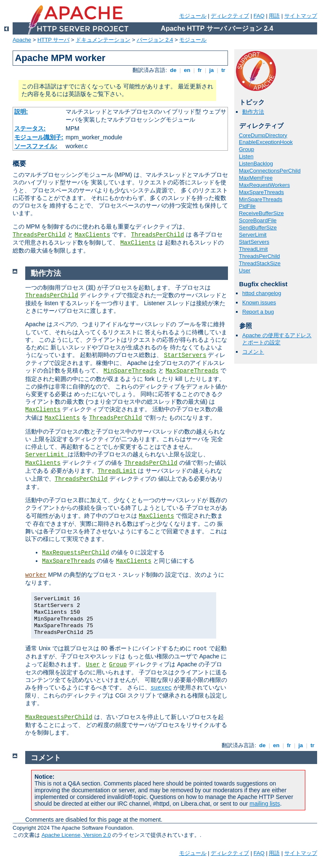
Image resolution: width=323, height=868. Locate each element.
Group (246, 149)
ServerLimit (253, 235)
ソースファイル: (36, 146)
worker (36, 575)
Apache (22, 40)
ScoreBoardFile (258, 220)
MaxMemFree (256, 178)
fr (200, 70)
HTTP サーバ (53, 40)
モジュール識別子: (39, 137)
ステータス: (30, 128)
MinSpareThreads (261, 199)
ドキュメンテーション (103, 40)
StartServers (254, 242)
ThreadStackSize (260, 263)
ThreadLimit (253, 249)
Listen (246, 156)
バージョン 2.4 (155, 40)
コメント (253, 352)
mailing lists (265, 804)
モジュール (193, 16)
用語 (274, 16)
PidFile (247, 206)
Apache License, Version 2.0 (76, 835)
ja (212, 70)
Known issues (259, 302)
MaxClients (93, 235)
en (187, 70)
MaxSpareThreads (261, 192)
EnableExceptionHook (266, 142)
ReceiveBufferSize (261, 213)
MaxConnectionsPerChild (270, 171)
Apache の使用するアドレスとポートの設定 (277, 339)
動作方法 (253, 112)
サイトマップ (301, 16)
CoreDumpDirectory (263, 135)
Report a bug (258, 312)
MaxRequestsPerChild (76, 553)
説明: (21, 112)
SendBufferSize (258, 228)
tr (224, 70)
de (173, 70)
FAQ (259, 16)
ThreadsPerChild (39, 235)
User (245, 270)
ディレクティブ (230, 16)
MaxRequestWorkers (264, 185)
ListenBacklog (256, 164)
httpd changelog (262, 293)
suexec (161, 688)
